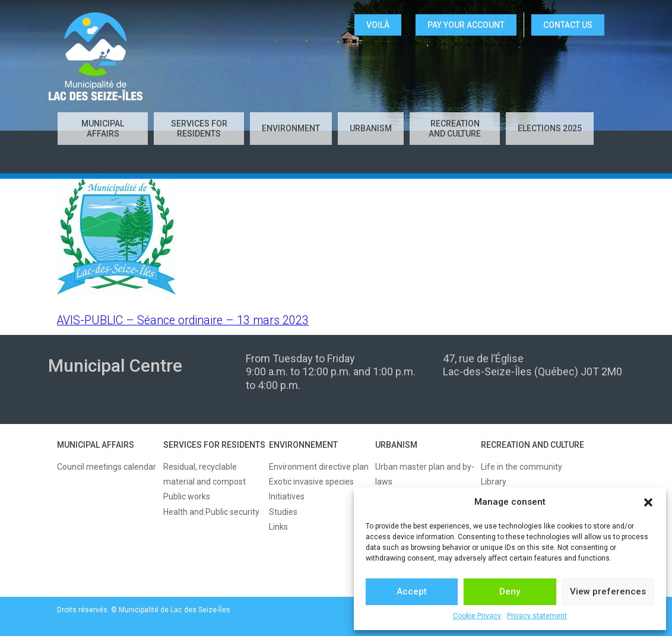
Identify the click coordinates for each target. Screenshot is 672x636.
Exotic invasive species (311, 482)
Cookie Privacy (477, 616)
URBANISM (396, 445)
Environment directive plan (319, 467)
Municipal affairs (103, 129)
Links (278, 527)
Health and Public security (211, 512)
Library (494, 482)
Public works (187, 496)
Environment (291, 128)
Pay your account (466, 25)
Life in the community (522, 467)
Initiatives (287, 496)
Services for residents (199, 129)
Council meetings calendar (107, 467)
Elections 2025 (550, 128)
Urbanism (371, 128)
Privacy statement (537, 616)
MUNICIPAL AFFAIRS (96, 445)
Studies (283, 512)
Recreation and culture (455, 129)
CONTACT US (568, 25)
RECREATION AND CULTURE (532, 445)
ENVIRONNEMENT (303, 445)
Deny (510, 591)
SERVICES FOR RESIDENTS (214, 445)
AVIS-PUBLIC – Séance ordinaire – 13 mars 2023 (183, 320)
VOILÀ (378, 25)
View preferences (608, 591)
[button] (648, 502)
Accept (412, 591)
